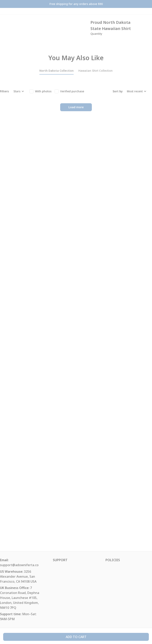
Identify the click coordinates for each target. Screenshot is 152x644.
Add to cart (76, 637)
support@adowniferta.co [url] (19, 565)
